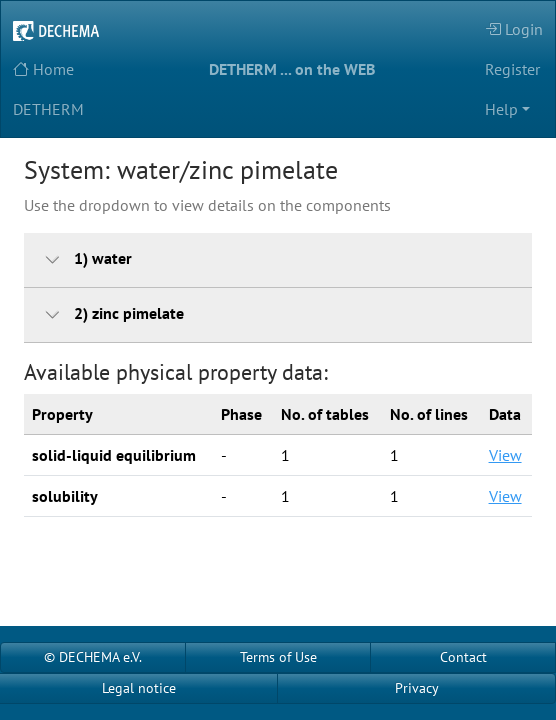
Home (43, 69)
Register (512, 69)
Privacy (417, 688)
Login (514, 29)
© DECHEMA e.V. (93, 657)
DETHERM (48, 109)
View (505, 455)
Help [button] (501, 109)
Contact (463, 657)
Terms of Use (278, 657)
